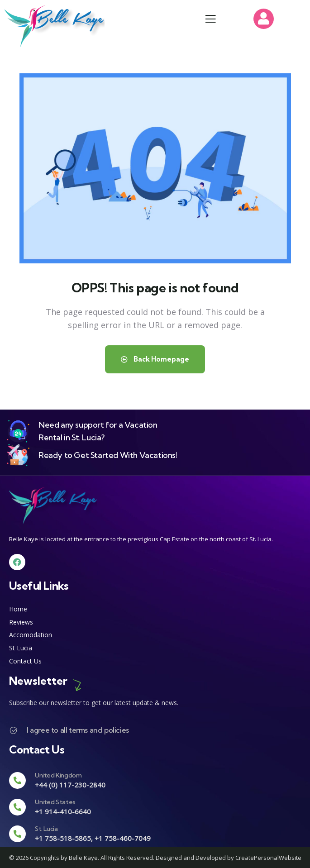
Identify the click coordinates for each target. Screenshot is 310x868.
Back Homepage (155, 359)
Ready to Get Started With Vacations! (108, 455)
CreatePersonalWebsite (268, 858)
